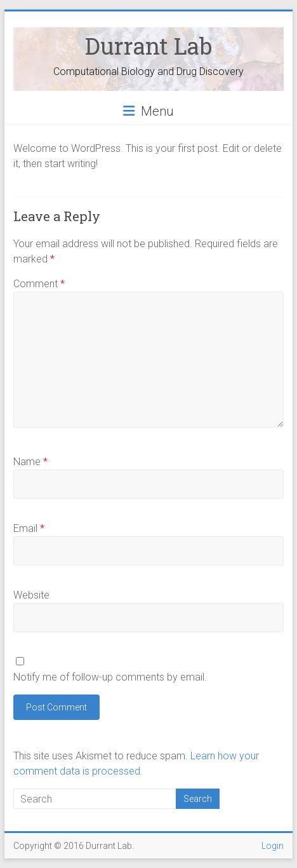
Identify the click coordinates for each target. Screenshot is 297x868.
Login (273, 846)
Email (29, 528)
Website (31, 595)
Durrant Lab (148, 46)
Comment (39, 284)
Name (30, 462)
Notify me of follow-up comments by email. (110, 677)
